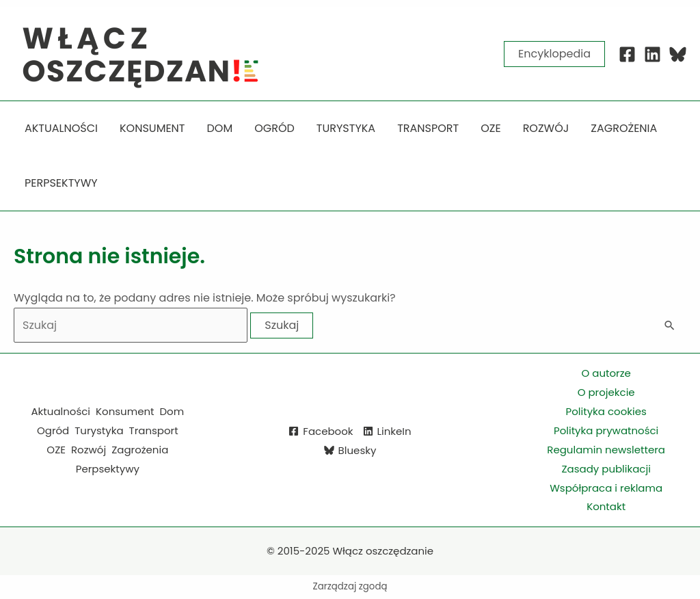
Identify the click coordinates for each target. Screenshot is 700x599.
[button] (554, 54)
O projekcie (606, 392)
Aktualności (61, 411)
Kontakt (606, 506)
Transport (154, 430)
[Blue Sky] (678, 54)
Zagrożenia (140, 450)
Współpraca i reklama (606, 488)
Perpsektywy (108, 469)
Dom (172, 411)
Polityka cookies (606, 411)
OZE (56, 450)
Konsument (125, 411)
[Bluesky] (350, 450)
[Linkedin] (652, 54)
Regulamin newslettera (606, 450)
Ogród (53, 430)
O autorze (606, 373)
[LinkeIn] (387, 431)
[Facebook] (627, 54)
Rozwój (89, 450)
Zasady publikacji (606, 469)
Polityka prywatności (606, 430)
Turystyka (99, 430)
